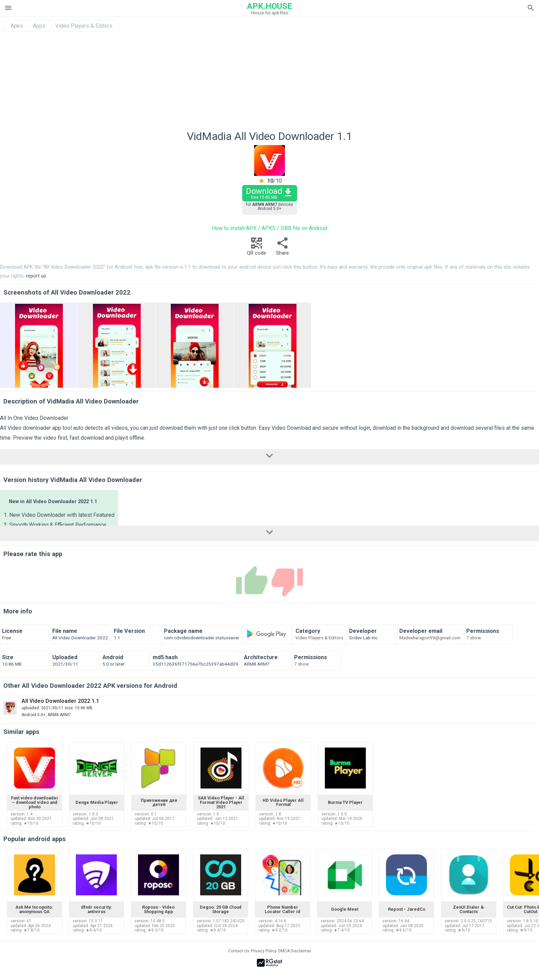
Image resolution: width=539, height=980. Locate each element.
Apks (17, 26)
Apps (39, 26)
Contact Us (239, 951)
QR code (257, 248)
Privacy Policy (264, 951)
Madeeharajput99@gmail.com (430, 638)
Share (282, 248)
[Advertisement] (311, 83)
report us (36, 276)
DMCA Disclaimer (295, 951)
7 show (474, 638)
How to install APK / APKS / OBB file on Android (269, 228)
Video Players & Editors (84, 26)
